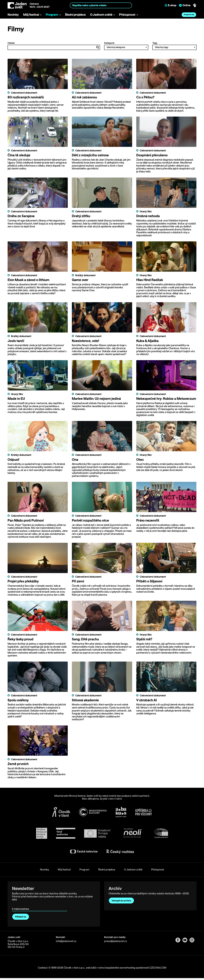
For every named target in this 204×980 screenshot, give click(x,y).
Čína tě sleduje (19, 155)
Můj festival (31, 15)
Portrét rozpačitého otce (90, 520)
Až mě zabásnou (84, 97)
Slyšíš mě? (144, 639)
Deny (181, 971)
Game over (80, 280)
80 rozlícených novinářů (26, 97)
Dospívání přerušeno (152, 155)
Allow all (181, 960)
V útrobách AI (147, 700)
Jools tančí (16, 341)
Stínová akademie (85, 700)
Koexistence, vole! (85, 341)
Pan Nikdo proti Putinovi (26, 520)
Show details (43, 976)
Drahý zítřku (81, 216)
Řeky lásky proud (20, 639)
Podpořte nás (189, 15)
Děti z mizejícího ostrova (90, 155)
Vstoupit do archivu (121, 900)
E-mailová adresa (21, 905)
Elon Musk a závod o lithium (28, 280)
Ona (75, 459)
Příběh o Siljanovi (149, 581)
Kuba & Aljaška (147, 341)
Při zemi (78, 581)
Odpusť (13, 459)
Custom (181, 965)
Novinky (13, 15)
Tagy (174, 46)
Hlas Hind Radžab (150, 280)
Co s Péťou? (145, 97)
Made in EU (16, 399)
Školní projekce (75, 15)
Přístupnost (127, 15)
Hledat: (54, 46)
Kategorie (126, 46)
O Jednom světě (101, 15)
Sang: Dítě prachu (85, 639)
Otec (140, 459)
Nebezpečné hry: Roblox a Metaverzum (166, 399)
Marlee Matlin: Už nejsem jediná (96, 399)
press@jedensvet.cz (116, 941)
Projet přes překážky (23, 581)
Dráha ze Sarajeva (21, 216)
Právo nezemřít (148, 520)
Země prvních (18, 764)
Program (52, 15)
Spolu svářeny (18, 700)
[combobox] (101, 5)
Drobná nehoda (148, 216)
